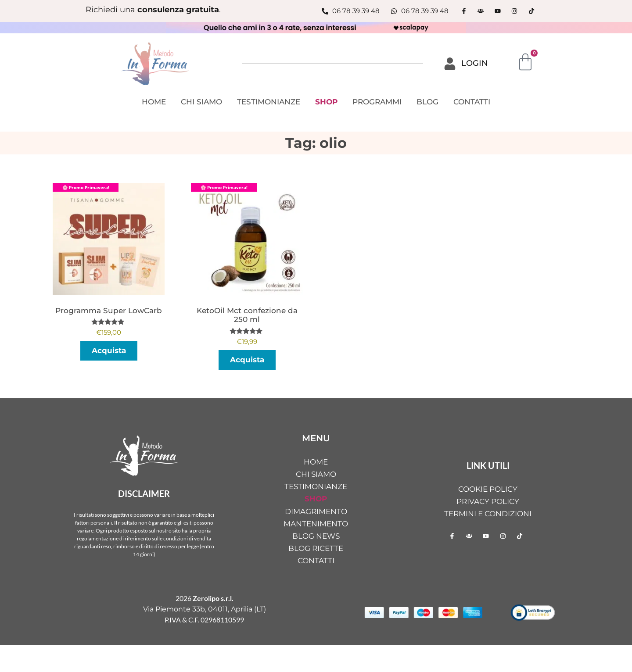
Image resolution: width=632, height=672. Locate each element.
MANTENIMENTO (316, 524)
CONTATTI (472, 102)
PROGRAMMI (377, 102)
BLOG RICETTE (316, 548)
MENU (316, 438)
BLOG (427, 102)
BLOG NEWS (316, 536)
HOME (154, 102)
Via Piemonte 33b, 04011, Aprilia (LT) (205, 609)
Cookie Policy (488, 489)
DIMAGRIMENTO (316, 511)
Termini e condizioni (488, 514)
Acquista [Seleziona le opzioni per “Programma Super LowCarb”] (109, 350)
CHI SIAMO (201, 102)
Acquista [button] (247, 360)
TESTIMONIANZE (269, 102)
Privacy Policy (488, 501)
